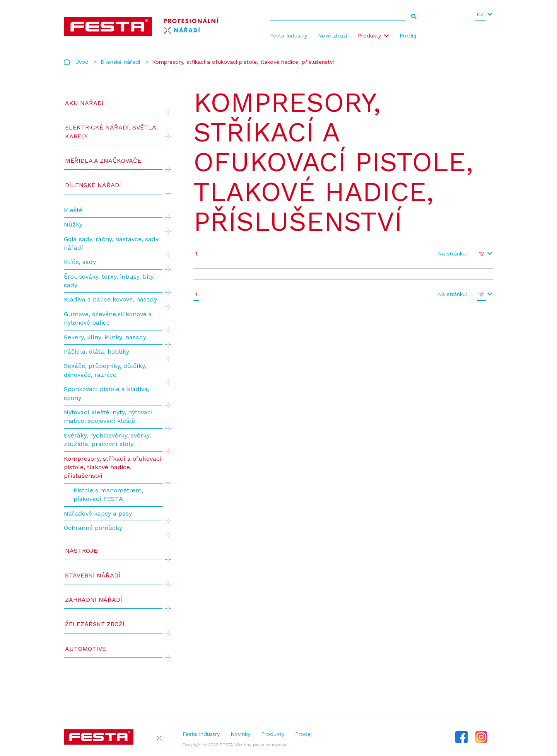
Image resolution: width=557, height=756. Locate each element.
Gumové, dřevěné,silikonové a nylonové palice (108, 318)
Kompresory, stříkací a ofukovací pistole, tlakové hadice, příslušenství (113, 467)
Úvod (82, 62)
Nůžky (73, 224)
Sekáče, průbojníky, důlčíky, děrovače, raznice (105, 370)
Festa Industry (289, 36)
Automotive (85, 649)
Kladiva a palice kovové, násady (110, 299)
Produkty (369, 36)
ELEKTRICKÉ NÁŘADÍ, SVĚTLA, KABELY (111, 132)
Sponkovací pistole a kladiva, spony (107, 393)
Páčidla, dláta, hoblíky (97, 352)
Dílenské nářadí (120, 62)
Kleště (73, 210)
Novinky (240, 734)
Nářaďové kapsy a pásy (98, 513)
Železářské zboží (95, 624)
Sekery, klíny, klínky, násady (105, 337)
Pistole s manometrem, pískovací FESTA (108, 495)
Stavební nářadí (93, 575)
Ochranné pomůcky (93, 528)
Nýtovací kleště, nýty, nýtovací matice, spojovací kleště (108, 416)
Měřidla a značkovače (103, 161)
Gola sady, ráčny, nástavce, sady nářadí (111, 243)
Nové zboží (332, 36)
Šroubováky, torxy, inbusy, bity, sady (109, 281)
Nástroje (81, 551)
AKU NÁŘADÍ (84, 103)
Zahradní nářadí (94, 600)
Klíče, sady (80, 262)
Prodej (408, 36)
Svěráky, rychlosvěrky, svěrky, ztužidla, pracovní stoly (107, 440)
